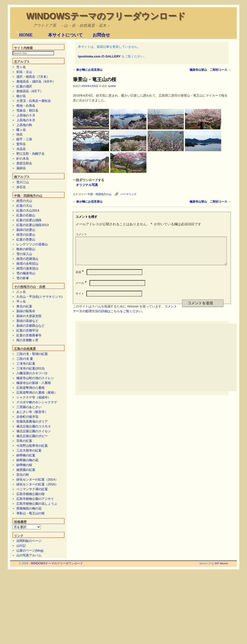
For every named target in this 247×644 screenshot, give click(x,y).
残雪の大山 (24, 271)
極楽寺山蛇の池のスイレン (35, 448)
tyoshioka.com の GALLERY (99, 126)
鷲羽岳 (21, 214)
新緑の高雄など (27, 391)
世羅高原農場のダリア (32, 491)
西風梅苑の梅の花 (29, 578)
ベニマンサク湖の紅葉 (32, 559)
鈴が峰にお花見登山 (88, 139)
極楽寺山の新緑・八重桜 (34, 453)
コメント (81, 304)
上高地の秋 (24, 195)
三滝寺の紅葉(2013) (31, 438)
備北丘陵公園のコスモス (34, 496)
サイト (80, 369)
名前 (80, 347)
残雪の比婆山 (26, 304)
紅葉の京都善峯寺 (29, 405)
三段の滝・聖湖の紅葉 (32, 424)
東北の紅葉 (24, 376)
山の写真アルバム (29, 625)
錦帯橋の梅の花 (27, 530)
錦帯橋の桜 (24, 535)
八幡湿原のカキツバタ (32, 443)
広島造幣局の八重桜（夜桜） (37, 462)
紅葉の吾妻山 (26, 309)
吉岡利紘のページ (29, 611)
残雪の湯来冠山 (27, 338)
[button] (18, 66)
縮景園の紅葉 (26, 540)
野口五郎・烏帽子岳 (31, 223)
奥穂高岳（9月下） (30, 161)
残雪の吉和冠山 (27, 333)
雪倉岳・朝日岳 (27, 180)
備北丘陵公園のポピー (32, 506)
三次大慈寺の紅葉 (29, 520)
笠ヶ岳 (21, 137)
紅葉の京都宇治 (27, 400)
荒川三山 (23, 252)
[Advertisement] (162, 433)
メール (81, 358)
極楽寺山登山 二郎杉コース (210, 139)
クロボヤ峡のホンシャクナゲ (37, 472)
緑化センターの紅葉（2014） (37, 549)
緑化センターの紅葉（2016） (37, 554)
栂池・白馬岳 (26, 175)
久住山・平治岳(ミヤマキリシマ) (39, 366)
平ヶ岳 (21, 371)
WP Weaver (221, 633)
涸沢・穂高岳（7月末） (33, 146)
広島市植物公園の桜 (31, 564)
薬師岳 (21, 238)
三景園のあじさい (29, 477)
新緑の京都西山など (31, 395)
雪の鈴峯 (23, 348)
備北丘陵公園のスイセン (34, 501)
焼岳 (20, 204)
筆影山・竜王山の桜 (31, 583)
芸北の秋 (23, 544)
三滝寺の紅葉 (26, 433)
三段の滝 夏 (25, 428)
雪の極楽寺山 (26, 343)
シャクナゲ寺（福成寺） (34, 467)
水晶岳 (21, 219)
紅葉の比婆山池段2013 (33, 295)
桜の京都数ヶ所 (27, 410)
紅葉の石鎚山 (26, 285)
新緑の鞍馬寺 (26, 381)
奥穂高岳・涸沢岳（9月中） (36, 151)
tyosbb (112, 156)
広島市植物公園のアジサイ (35, 569)
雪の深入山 (24, 324)
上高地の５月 (26, 185)
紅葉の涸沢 (24, 156)
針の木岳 (23, 228)
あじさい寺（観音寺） (32, 482)
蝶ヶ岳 (21, 200)
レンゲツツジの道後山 (32, 314)
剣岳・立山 (24, 142)
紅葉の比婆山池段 (29, 290)
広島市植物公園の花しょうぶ (37, 573)
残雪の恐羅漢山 (27, 329)
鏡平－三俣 (24, 209)
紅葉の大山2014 (28, 280)
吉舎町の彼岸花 (27, 486)
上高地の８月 (26, 190)
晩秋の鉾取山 (26, 319)
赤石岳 (21, 257)
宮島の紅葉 (24, 511)
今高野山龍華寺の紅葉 (32, 515)
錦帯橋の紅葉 (26, 525)
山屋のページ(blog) (30, 620)
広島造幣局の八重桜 (31, 457)
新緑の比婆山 (26, 300)
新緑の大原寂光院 (29, 386)
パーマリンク (129, 264)
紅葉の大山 (24, 275)
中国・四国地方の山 (99, 264)
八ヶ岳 (21, 362)
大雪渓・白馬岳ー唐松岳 (34, 171)
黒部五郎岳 (24, 233)
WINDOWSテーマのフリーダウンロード (106, 16)
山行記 (21, 615)
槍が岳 (21, 166)
